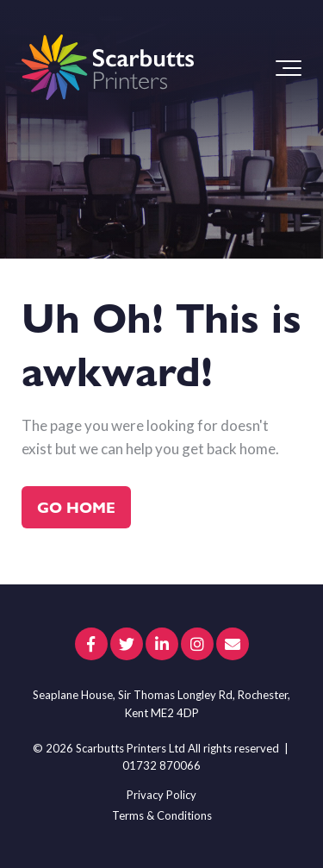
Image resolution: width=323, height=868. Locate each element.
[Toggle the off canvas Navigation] (289, 68)
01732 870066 (161, 765)
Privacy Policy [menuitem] (161, 795)
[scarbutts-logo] (108, 68)
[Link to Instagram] (197, 644)
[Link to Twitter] (127, 644)
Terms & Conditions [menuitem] (162, 815)
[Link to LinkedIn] (162, 644)
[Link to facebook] (91, 644)
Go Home (76, 506)
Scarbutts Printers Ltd (130, 748)
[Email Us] (233, 644)
